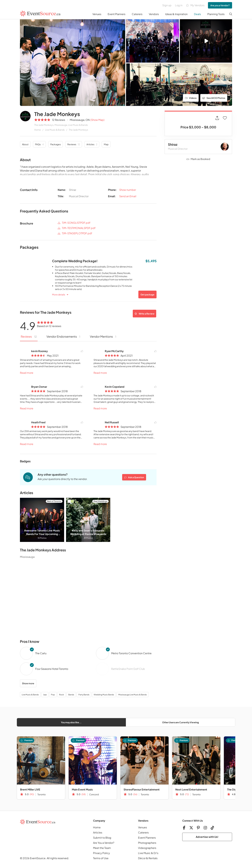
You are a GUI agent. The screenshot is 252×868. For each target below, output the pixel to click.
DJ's (156, 853)
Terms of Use (101, 858)
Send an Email (128, 196)
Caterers (137, 14)
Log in (179, 5)
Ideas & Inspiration (176, 14)
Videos (191, 98)
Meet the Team (102, 848)
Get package (147, 294)
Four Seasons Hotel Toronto (52, 669)
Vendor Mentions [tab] (103, 336)
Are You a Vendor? (104, 843)
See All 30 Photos (214, 98)
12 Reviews (59, 120)
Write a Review (144, 314)
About (25, 144)
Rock (62, 695)
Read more (27, 373)
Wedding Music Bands (104, 695)
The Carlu (41, 653)
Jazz (45, 695)
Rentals (153, 858)
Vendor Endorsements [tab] (63, 336)
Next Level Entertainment (191, 789)
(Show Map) (97, 120)
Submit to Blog (102, 838)
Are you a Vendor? (220, 5)
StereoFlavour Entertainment (142, 789)
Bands (71, 695)
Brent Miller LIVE (30, 789)
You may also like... (71, 722)
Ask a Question (134, 477)
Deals (197, 14)
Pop (53, 695)
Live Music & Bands (55, 130)
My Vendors (195, 5)
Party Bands (84, 695)
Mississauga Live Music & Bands (133, 695)
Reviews (74, 144)
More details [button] (59, 294)
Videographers (147, 848)
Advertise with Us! (207, 837)
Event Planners (117, 14)
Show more (28, 683)
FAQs (39, 144)
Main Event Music (82, 789)
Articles (92, 144)
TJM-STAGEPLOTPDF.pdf (75, 233)
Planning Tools (216, 14)
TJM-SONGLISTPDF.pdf (74, 223)
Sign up (167, 5)
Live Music (144, 853)
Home (38, 130)
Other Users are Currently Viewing (180, 722)
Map (106, 144)
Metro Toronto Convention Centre (131, 653)
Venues (97, 14)
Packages (56, 144)
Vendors (154, 14)
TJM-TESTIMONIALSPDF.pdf (77, 228)
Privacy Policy (101, 853)
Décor (142, 858)
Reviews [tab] (29, 336)
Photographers (147, 843)
